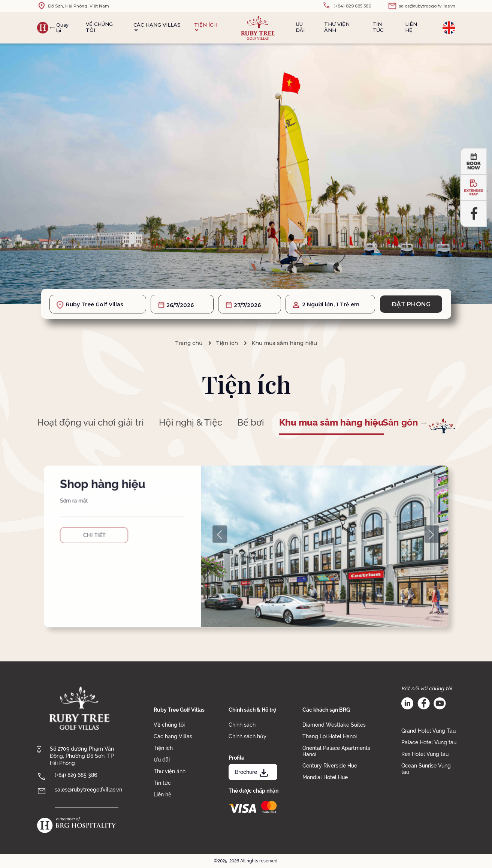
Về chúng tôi (99, 27)
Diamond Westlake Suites (334, 725)
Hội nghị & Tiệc (191, 423)
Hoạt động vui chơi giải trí (90, 423)
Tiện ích (206, 27)
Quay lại (62, 28)
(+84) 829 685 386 (76, 775)
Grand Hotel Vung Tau (428, 731)
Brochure (252, 772)
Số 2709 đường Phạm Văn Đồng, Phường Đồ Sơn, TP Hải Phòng (82, 756)
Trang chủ (189, 343)
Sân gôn (400, 423)
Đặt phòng (411, 304)
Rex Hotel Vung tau (425, 754)
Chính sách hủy (247, 736)
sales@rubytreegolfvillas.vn (88, 790)
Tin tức (378, 27)
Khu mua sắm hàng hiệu (284, 343)
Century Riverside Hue (330, 766)
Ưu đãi (300, 27)
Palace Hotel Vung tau (429, 742)
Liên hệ (411, 27)
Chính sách (242, 725)
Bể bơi (251, 423)
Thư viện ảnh (337, 27)
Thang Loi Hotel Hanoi (330, 736)
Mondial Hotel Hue (325, 777)
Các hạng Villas (157, 27)
